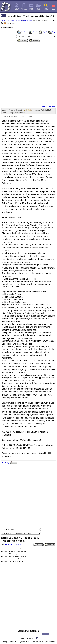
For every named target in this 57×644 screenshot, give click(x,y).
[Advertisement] (29, 73)
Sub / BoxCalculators (24, 9)
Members (22, 32)
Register (43, 32)
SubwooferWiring (16, 9)
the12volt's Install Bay (14, 20)
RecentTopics (38, 9)
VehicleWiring (31, 9)
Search (33, 32)
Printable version (13, 544)
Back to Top (5, 463)
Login (52, 32)
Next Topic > (52, 106)
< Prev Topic (44, 106)
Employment (28, 20)
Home (3, 20)
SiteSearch (46, 9)
